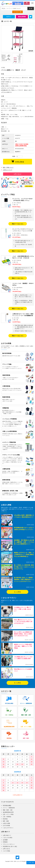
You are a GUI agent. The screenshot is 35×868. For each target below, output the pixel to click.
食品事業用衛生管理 (8, 812)
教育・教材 (6, 821)
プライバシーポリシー (9, 844)
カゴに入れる (18, 161)
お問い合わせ (18, 174)
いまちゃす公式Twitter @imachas (17, 857)
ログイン (9, 17)
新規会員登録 (22, 17)
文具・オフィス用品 (8, 814)
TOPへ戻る (31, 863)
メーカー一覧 (18, 12)
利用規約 (5, 842)
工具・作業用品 (7, 817)
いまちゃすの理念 (8, 838)
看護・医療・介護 (8, 810)
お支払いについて (8, 170)
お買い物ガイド (7, 835)
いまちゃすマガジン (8, 828)
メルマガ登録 (6, 851)
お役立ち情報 (6, 823)
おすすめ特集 (6, 826)
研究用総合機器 (7, 806)
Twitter (31, 17)
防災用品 (5, 819)
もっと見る (17, 592)
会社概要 (5, 840)
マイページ (27, 4)
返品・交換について (8, 167)
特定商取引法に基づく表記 (10, 846)
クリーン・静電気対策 (9, 808)
